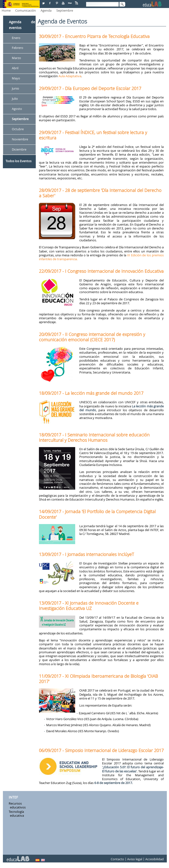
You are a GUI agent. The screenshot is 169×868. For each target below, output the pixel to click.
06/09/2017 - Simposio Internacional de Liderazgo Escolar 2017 (101, 750)
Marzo (16, 58)
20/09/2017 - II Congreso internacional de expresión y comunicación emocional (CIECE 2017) (92, 337)
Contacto (117, 859)
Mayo (16, 78)
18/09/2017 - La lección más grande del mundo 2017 (91, 393)
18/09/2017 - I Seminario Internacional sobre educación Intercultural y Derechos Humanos (94, 437)
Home (6, 10)
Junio (15, 88)
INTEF (13, 797)
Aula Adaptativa (70, 76)
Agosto (17, 109)
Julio (15, 99)
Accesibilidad (154, 859)
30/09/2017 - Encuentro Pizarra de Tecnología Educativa (94, 36)
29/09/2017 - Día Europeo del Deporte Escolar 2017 (90, 88)
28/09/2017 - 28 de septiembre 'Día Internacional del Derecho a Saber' (100, 193)
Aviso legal (135, 859)
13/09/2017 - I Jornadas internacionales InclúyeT (86, 554)
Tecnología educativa (16, 814)
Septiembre (65, 10)
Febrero (18, 48)
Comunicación (26, 10)
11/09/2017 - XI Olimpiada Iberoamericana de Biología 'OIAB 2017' (98, 679)
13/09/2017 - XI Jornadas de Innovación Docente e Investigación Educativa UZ (89, 606)
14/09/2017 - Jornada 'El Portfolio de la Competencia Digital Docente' (97, 514)
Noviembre (20, 139)
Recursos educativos (17, 805)
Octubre (18, 129)
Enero (16, 38)
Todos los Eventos (18, 161)
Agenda (46, 10)
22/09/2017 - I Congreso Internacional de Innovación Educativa (101, 271)
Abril (15, 68)
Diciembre (19, 149)
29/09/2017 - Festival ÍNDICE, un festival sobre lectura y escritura (93, 135)
